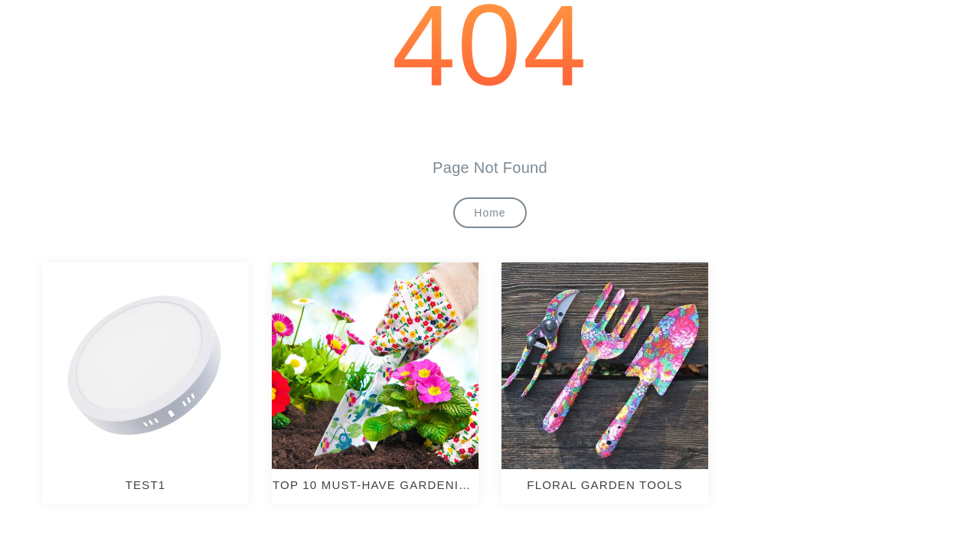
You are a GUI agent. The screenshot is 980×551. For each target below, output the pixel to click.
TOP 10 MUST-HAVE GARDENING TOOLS (375, 485)
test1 (146, 485)
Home (490, 213)
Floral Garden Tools (604, 485)
